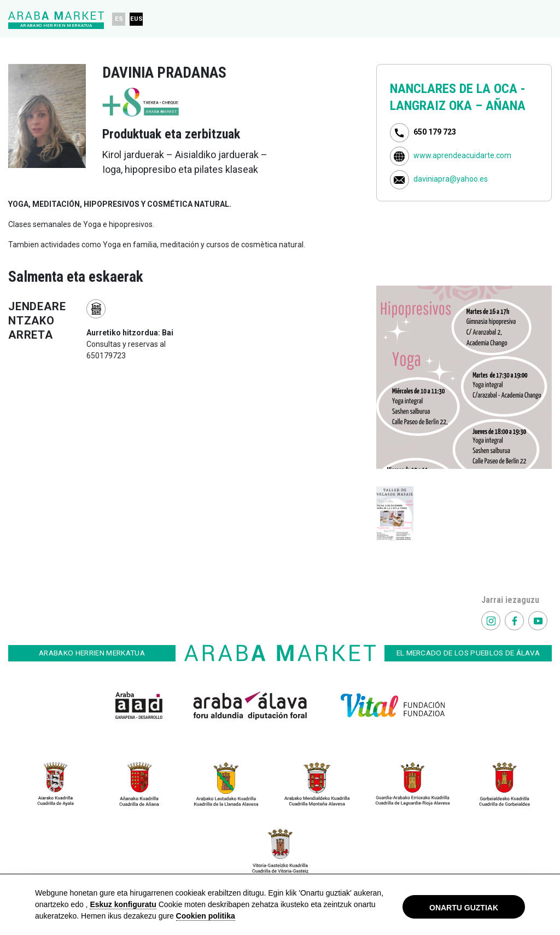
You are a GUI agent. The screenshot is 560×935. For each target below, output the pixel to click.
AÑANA (506, 106)
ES (119, 19)
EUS (136, 19)
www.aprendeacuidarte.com (462, 156)
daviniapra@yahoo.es (451, 179)
